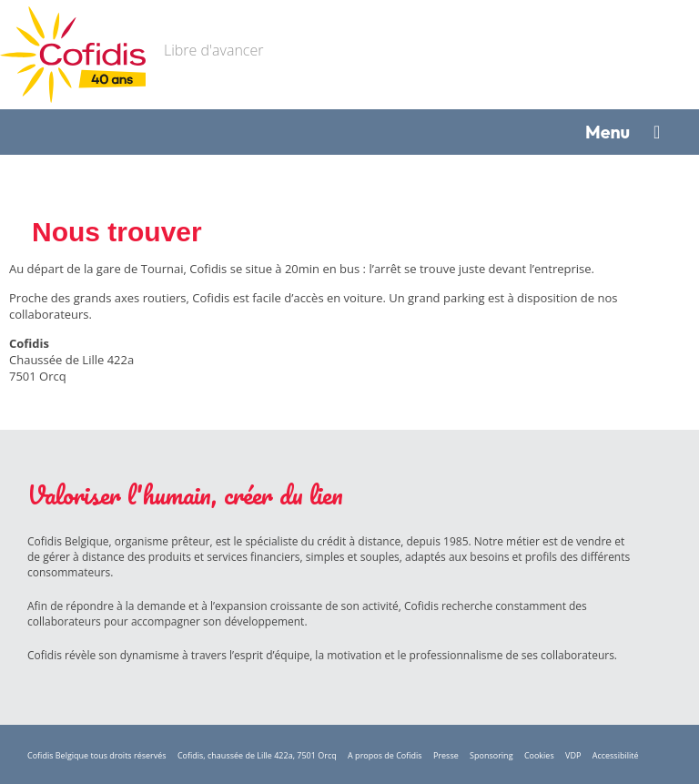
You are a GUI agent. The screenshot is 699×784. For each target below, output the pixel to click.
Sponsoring (491, 755)
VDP (573, 755)
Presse (446, 755)
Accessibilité (616, 755)
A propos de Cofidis (385, 755)
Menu (608, 132)
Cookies (539, 755)
